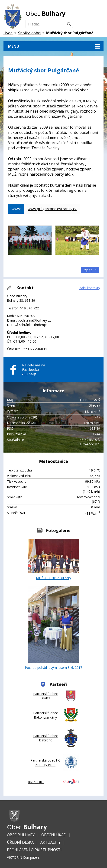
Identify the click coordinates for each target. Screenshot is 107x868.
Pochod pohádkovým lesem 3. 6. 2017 (53, 628)
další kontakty (90, 288)
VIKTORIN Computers (23, 857)
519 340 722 (29, 308)
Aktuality (50, 842)
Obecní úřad (54, 835)
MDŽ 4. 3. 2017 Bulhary (54, 560)
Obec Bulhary (21, 835)
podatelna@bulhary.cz (34, 320)
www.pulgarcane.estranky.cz (52, 209)
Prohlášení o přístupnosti (34, 850)
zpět (88, 270)
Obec (45, 14)
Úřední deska (20, 842)
